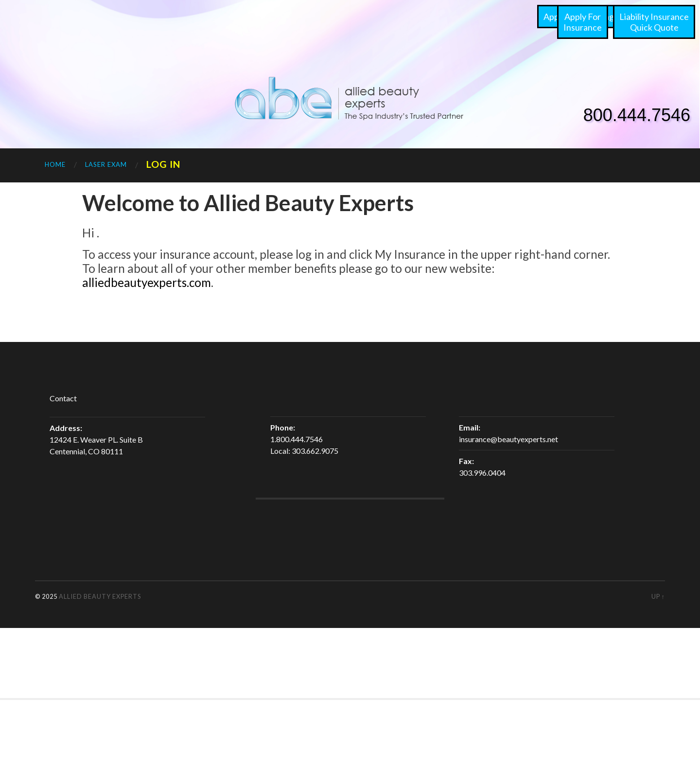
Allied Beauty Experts (100, 596)
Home (55, 164)
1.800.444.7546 (297, 439)
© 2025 (47, 596)
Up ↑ (658, 596)
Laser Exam (106, 164)
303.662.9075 (315, 451)
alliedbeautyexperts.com (147, 282)
